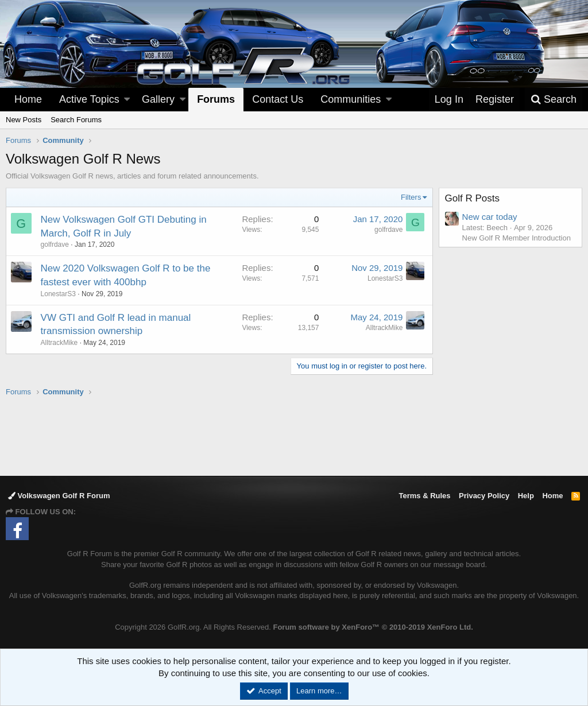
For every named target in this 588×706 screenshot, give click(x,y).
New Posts (24, 120)
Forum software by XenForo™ (373, 627)
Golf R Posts (472, 198)
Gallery (158, 99)
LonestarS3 (58, 294)
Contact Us (278, 99)
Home (28, 99)
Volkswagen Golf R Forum (59, 496)
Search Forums (76, 120)
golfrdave (55, 245)
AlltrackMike (59, 343)
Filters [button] (411, 197)
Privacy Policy (484, 496)
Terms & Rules (424, 496)
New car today (490, 217)
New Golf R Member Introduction (517, 238)
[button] (127, 100)
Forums (216, 99)
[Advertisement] (294, 436)
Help (526, 496)
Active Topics (89, 99)
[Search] (554, 100)
